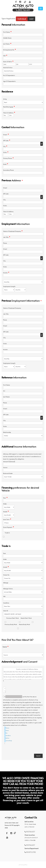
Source (6, 647)
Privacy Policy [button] (23, 865)
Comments (3, 681)
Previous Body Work (11, 624)
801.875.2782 (31, 852)
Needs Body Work (24, 624)
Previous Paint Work (13, 618)
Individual (22, 19)
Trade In (7, 533)
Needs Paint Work (26, 618)
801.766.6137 (30, 832)
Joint (31, 19)
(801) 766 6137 (23, 10)
